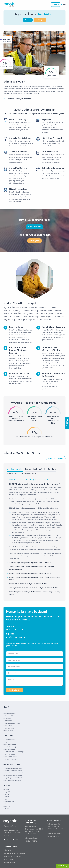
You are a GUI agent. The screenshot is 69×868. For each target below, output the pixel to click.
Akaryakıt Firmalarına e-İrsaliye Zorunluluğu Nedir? (28, 584)
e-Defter (6, 794)
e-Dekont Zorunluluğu (10, 759)
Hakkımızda (7, 850)
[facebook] (4, 840)
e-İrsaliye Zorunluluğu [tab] (15, 469)
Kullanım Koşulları (9, 862)
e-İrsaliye (6, 797)
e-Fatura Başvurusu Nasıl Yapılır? (13, 768)
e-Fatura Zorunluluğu (10, 740)
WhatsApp (62, 866)
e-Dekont (6, 809)
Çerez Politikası (9, 859)
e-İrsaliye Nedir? (8, 718)
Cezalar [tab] (10, 474)
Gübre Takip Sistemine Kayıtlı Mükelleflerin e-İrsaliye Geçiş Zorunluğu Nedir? (35, 593)
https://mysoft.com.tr (11, 826)
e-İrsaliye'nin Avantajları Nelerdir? (18, 99)
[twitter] (14, 840)
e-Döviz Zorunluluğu (9, 754)
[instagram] (11, 840)
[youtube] (17, 840)
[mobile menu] (64, 5)
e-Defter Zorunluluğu (10, 744)
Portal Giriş (56, 4)
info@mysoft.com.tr (16, 637)
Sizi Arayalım (34, 241)
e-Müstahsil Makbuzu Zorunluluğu (14, 752)
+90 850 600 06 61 (53, 836)
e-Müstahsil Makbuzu (10, 802)
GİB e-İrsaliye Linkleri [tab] (29, 474)
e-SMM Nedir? (8, 721)
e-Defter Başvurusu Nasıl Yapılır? (13, 773)
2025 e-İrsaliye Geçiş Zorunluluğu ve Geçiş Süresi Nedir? (30, 563)
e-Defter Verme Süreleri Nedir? (13, 780)
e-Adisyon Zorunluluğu (10, 757)
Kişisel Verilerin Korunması (12, 856)
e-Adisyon (7, 806)
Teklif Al (28, 19)
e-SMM (6, 799)
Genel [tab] (17, 474)
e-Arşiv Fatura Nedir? (10, 713)
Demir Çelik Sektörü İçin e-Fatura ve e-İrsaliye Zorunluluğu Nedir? (33, 588)
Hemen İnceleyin (35, 227)
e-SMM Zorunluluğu (9, 749)
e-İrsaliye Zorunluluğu (10, 747)
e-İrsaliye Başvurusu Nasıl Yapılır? (13, 775)
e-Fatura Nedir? (8, 711)
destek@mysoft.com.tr (55, 833)
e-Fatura (6, 789)
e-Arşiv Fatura (8, 792)
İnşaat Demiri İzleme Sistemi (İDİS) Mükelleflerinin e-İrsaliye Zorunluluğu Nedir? (31, 568)
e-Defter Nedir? (8, 716)
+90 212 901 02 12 (14, 630)
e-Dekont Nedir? (8, 730)
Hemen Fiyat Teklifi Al (56, 458)
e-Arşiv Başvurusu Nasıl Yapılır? (13, 771)
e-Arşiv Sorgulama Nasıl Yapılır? (13, 778)
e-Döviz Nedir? (8, 726)
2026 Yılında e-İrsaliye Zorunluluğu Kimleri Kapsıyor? (29, 480)
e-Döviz (6, 804)
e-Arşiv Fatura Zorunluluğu (11, 742)
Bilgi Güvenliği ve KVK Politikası (14, 853)
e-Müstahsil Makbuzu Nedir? (12, 723)
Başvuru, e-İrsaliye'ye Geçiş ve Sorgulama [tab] (40, 469)
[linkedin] (7, 840)
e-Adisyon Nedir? (9, 728)
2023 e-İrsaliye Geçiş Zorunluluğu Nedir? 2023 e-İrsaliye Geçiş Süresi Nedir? (35, 578)
